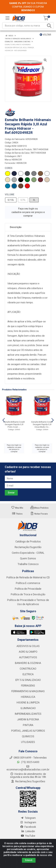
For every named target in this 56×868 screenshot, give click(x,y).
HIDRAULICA (28, 697)
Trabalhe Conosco (28, 564)
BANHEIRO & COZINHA (28, 663)
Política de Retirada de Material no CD (28, 577)
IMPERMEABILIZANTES (28, 714)
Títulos (17, 514)
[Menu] (7, 18)
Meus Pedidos (39, 508)
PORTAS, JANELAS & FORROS (28, 731)
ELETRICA (28, 674)
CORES (9, 168)
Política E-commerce (28, 583)
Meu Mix (17, 508)
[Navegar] (4, 420)
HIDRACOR (17, 160)
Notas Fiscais (39, 514)
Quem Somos (28, 558)
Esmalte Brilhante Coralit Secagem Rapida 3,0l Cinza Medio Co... (42, 424)
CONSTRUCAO (28, 669)
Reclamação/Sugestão (28, 547)
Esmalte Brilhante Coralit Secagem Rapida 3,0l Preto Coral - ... (14, 424)
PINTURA (28, 725)
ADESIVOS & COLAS (28, 646)
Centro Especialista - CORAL (28, 553)
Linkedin (28, 831)
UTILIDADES (28, 742)
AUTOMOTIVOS (28, 657)
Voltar (45, 35)
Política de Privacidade (28, 589)
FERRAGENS (28, 686)
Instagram (28, 822)
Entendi (29, 860)
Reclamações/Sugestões (28, 781)
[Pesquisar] (50, 26)
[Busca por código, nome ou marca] (24, 26)
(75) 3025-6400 (28, 762)
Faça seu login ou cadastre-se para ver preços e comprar (28, 212)
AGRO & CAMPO (28, 652)
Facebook (28, 827)
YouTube (28, 836)
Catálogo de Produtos (28, 542)
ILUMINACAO (28, 708)
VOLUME (10, 194)
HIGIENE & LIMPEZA (28, 703)
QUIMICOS (28, 736)
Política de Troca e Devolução (28, 594)
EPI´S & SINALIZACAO (28, 680)
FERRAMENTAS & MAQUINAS (28, 691)
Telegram (28, 818)
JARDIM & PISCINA (28, 719)
